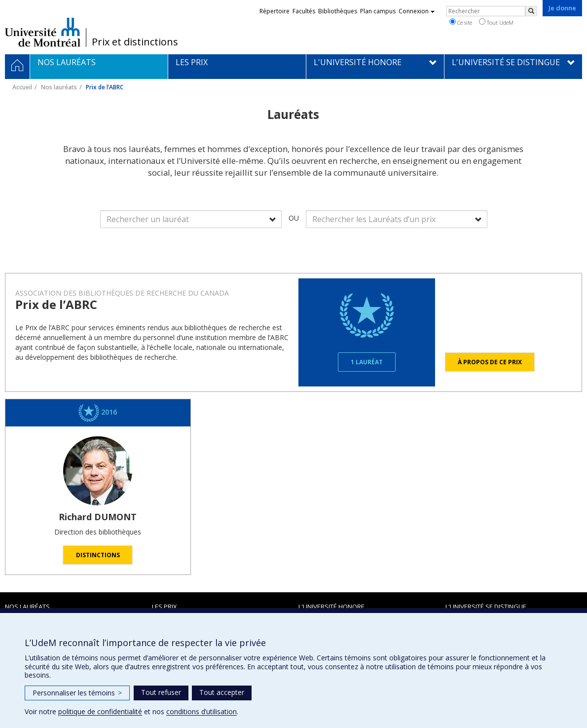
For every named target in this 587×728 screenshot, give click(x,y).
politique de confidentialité (100, 711)
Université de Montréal (43, 32)
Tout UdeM (496, 22)
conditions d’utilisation (202, 711)
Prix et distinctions (135, 42)
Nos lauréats (59, 87)
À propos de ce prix (490, 362)
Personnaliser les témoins (77, 693)
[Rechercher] (531, 11)
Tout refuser (161, 692)
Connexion (417, 11)
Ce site (461, 22)
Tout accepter (222, 692)
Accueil (22, 87)
